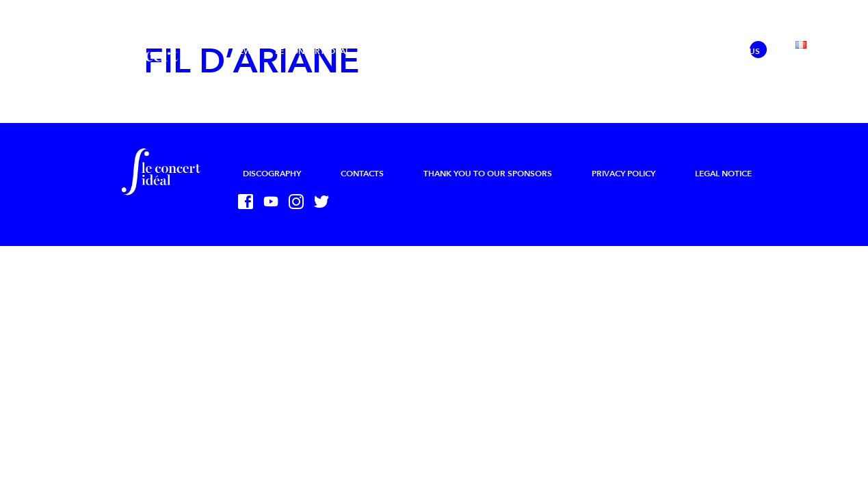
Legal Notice (723, 174)
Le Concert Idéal (312, 51)
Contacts (362, 174)
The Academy (457, 51)
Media (579, 51)
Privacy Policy (623, 174)
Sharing (672, 51)
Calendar (526, 51)
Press (623, 51)
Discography (272, 174)
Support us (735, 51)
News (245, 51)
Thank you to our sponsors (488, 174)
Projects (389, 51)
